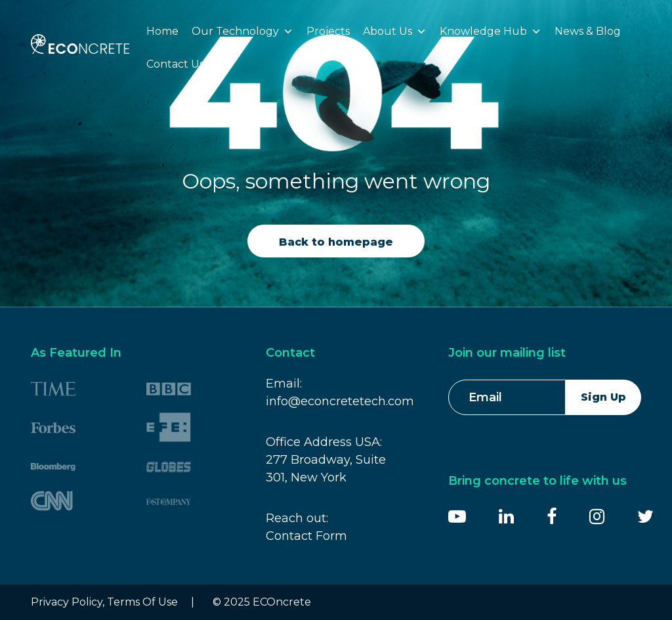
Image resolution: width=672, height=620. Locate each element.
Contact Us (175, 64)
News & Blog (588, 31)
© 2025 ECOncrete (262, 602)
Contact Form (306, 536)
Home (162, 31)
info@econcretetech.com (340, 401)
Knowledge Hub (491, 32)
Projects (328, 31)
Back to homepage (336, 242)
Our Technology (242, 32)
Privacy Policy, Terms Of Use (104, 602)
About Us (395, 32)
